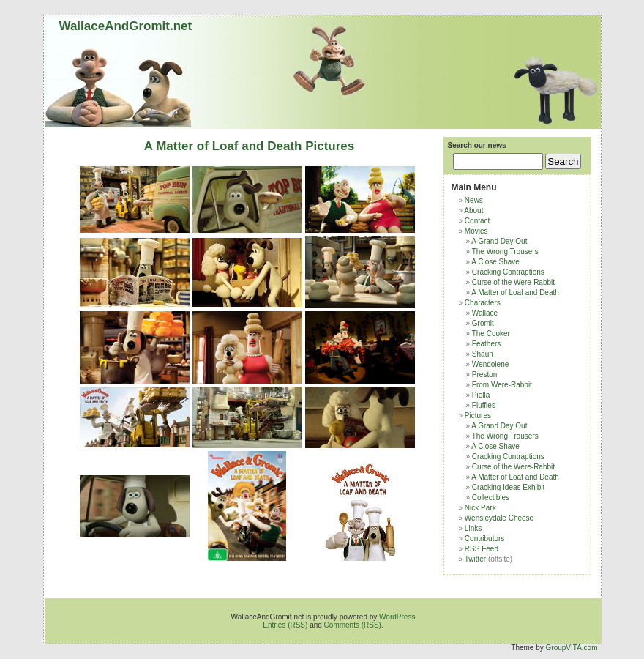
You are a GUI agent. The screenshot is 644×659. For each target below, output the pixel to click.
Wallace (485, 313)
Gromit (483, 323)
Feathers (486, 344)
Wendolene (490, 364)
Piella (481, 395)
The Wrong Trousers (505, 252)
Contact (477, 221)
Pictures (478, 416)
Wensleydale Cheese (499, 518)
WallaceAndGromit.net (126, 26)
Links (473, 528)
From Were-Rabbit (502, 385)
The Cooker (491, 334)
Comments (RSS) (353, 625)
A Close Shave (495, 262)
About (473, 211)
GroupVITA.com (572, 648)
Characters (483, 303)
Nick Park (480, 508)
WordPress (397, 617)
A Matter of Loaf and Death (515, 293)
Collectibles (491, 498)
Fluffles (484, 405)
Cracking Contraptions (508, 272)
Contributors (484, 539)
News (474, 200)
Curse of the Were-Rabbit (513, 282)
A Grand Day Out (499, 241)
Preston (484, 375)
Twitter (475, 559)
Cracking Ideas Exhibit (509, 487)
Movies (476, 231)
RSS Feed (482, 549)
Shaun (483, 354)
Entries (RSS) (285, 625)
